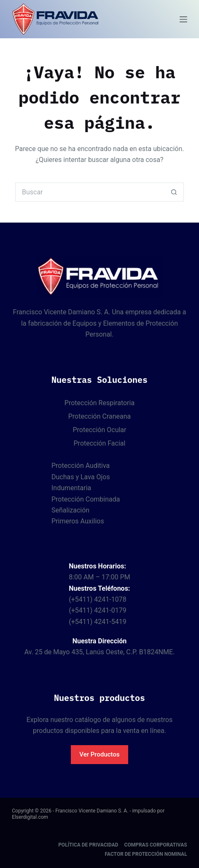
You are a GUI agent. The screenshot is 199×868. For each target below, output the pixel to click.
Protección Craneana (100, 416)
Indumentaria (71, 488)
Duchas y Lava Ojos (81, 477)
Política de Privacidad (88, 845)
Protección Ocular (99, 430)
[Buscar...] (90, 192)
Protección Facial (100, 443)
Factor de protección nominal (146, 854)
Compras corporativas (156, 845)
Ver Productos (99, 754)
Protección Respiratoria (99, 403)
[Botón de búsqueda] (174, 192)
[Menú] (183, 19)
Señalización (70, 510)
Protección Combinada (86, 499)
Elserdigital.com (30, 817)
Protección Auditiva (81, 466)
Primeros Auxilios (78, 521)
